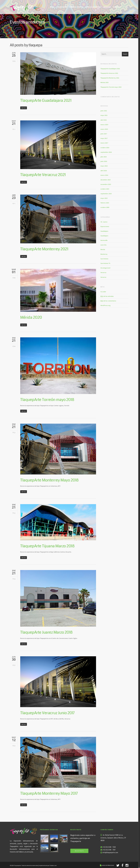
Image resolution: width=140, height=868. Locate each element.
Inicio (52, 7)
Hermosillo (104, 240)
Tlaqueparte (61, 7)
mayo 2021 (104, 115)
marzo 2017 (104, 143)
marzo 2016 (104, 175)
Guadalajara (104, 231)
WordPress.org (105, 305)
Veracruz (103, 272)
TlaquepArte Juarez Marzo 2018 (46, 632)
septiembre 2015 (106, 194)
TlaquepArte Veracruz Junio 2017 (47, 713)
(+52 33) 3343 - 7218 (109, 847)
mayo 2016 (104, 166)
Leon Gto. (104, 245)
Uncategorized (105, 268)
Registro (107, 7)
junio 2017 (104, 134)
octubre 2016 (105, 148)
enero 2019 (104, 129)
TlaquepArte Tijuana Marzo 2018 (47, 546)
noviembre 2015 (106, 184)
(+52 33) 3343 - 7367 (109, 850)
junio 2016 (104, 161)
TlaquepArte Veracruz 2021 (43, 175)
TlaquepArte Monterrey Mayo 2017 (49, 793)
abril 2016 (104, 171)
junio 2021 (104, 111)
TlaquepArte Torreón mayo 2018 (47, 400)
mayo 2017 (104, 138)
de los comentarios (108, 301)
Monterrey (104, 254)
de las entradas (107, 296)
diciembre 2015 (106, 180)
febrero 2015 (105, 203)
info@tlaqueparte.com (110, 852)
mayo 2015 (104, 198)
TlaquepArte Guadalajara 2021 (46, 101)
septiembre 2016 (106, 152)
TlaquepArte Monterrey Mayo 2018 (49, 480)
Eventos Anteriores (93, 7)
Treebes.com (53, 865)
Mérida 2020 (31, 317)
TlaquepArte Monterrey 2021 (44, 249)
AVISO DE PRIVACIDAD (108, 865)
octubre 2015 (105, 189)
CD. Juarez (104, 222)
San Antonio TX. (105, 263)
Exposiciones (105, 226)
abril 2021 (104, 120)
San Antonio (104, 259)
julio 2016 (104, 157)
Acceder (103, 292)
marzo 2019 (104, 125)
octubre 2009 (105, 207)
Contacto (117, 7)
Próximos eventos (76, 7)
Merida (103, 249)
